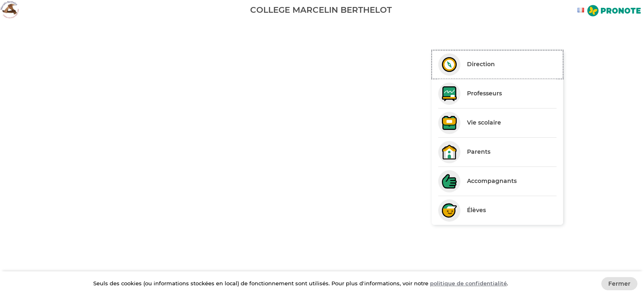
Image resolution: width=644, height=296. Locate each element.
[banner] (322, 10)
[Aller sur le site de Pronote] (614, 12)
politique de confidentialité (468, 283)
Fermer (619, 284)
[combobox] (582, 10)
